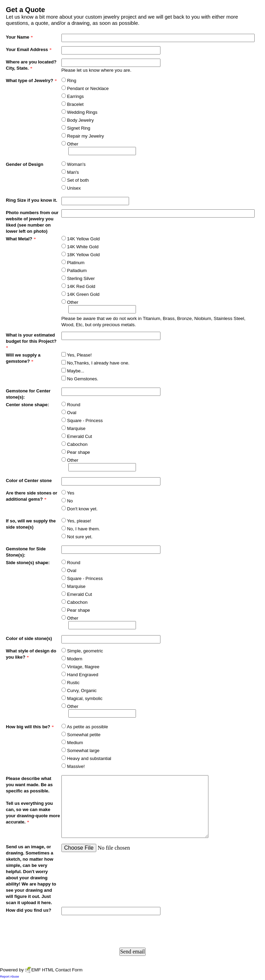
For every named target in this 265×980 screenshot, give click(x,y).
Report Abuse (9, 977)
